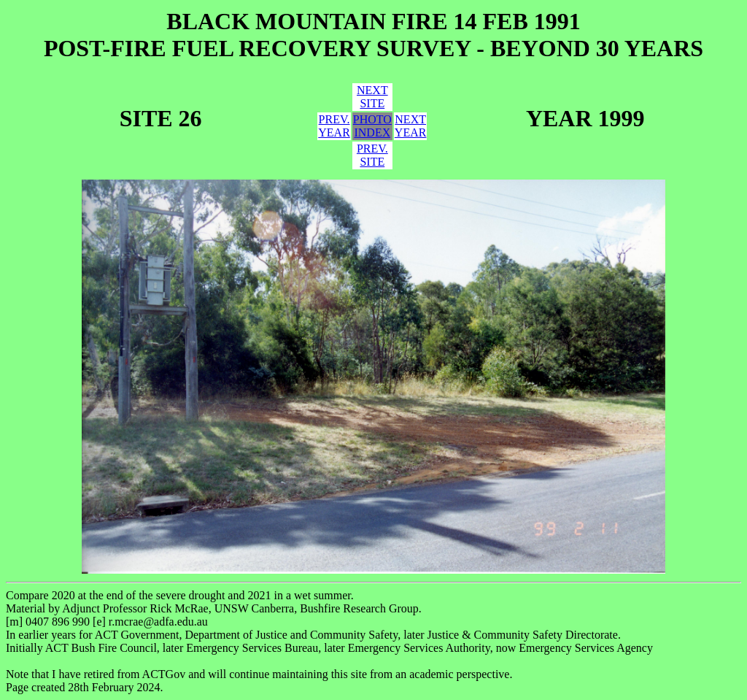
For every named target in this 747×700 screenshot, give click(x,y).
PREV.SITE (372, 155)
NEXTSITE (372, 97)
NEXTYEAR (411, 126)
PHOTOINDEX (372, 126)
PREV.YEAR (334, 126)
